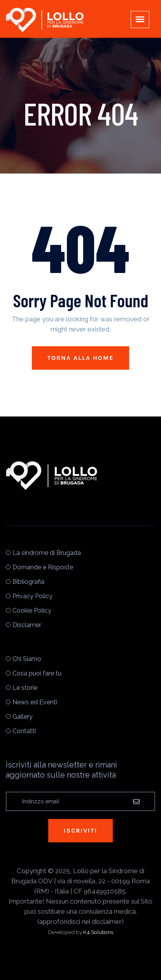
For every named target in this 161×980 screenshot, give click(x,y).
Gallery (23, 717)
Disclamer (27, 625)
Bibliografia (28, 582)
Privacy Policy (32, 596)
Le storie (25, 688)
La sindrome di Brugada (47, 553)
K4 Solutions (98, 932)
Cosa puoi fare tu (37, 673)
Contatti (24, 731)
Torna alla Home (81, 358)
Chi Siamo (27, 659)
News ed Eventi (35, 702)
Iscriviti (80, 830)
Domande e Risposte (43, 567)
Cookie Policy (32, 611)
